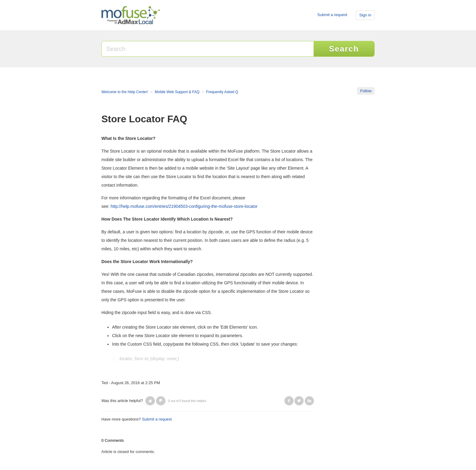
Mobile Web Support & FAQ (177, 92)
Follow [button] (366, 91)
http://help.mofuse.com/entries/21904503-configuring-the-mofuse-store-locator (184, 206)
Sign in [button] (365, 15)
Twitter (299, 401)
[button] (150, 401)
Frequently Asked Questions (229, 92)
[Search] (208, 49)
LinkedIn (309, 401)
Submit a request (332, 15)
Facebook (289, 401)
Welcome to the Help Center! (125, 92)
